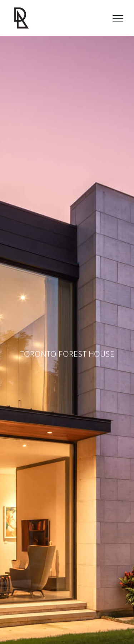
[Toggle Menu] (118, 18)
